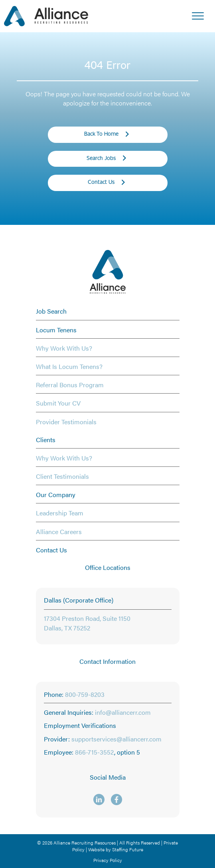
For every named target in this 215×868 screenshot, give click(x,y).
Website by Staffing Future (116, 849)
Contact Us (51, 550)
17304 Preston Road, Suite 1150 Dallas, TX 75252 (87, 623)
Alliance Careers (59, 532)
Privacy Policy (108, 860)
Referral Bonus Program (70, 385)
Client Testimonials (62, 476)
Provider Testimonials (66, 422)
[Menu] (198, 16)
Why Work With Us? (64, 348)
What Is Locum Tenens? (69, 366)
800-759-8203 (85, 694)
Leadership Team (60, 513)
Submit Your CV (58, 403)
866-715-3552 (95, 752)
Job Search (51, 311)
